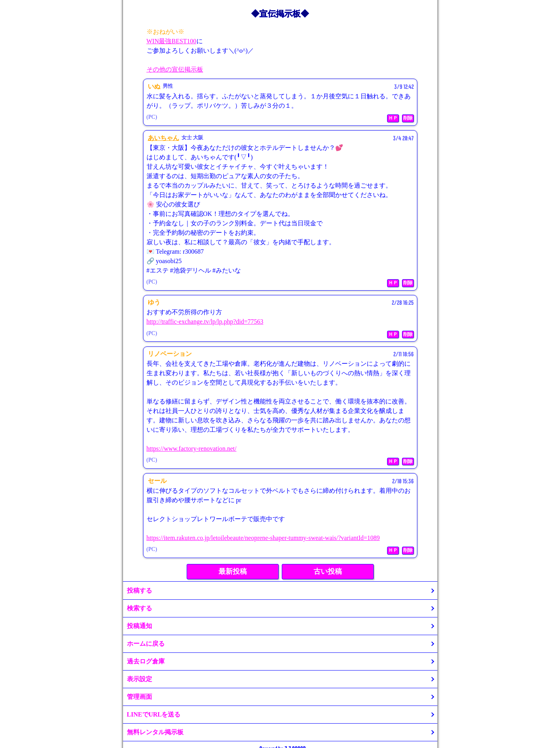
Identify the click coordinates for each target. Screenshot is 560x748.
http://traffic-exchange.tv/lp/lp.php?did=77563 (205, 321)
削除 (408, 118)
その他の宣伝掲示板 (175, 69)
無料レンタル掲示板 (155, 732)
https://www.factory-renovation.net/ (192, 449)
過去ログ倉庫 (146, 661)
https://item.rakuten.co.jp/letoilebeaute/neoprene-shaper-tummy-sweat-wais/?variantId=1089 (263, 538)
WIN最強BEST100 (172, 41)
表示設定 (140, 679)
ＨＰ (393, 118)
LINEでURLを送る (154, 714)
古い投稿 (328, 571)
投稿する (140, 590)
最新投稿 (233, 571)
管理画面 (140, 697)
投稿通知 (140, 626)
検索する (140, 608)
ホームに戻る (146, 644)
